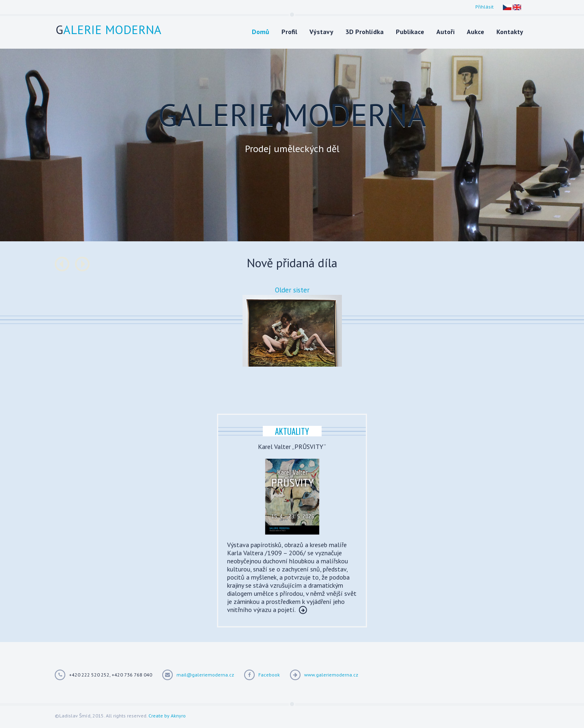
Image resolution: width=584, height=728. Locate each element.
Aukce (476, 32)
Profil (289, 32)
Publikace (410, 32)
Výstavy (321, 32)
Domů (261, 32)
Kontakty (510, 32)
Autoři (446, 32)
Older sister (292, 290)
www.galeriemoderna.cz (331, 675)
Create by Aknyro (167, 716)
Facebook (269, 675)
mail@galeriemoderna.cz (205, 675)
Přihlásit (484, 7)
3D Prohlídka (365, 32)
